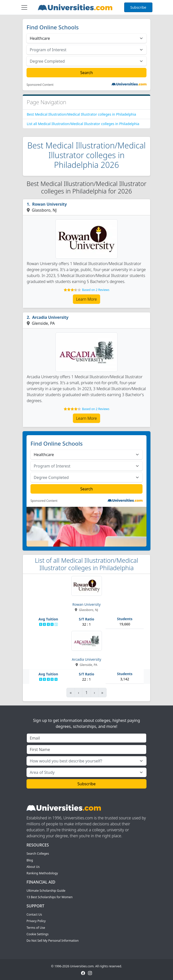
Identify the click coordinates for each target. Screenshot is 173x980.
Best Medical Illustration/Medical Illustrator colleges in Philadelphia (81, 114)
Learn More (86, 299)
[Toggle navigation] (24, 7)
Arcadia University (50, 317)
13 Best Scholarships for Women (50, 897)
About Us (33, 867)
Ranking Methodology (42, 873)
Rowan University (50, 204)
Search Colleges (38, 854)
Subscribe (138, 7)
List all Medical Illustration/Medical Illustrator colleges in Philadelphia (83, 124)
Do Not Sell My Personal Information (53, 941)
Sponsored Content (40, 85)
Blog (30, 860)
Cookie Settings (38, 934)
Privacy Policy (36, 921)
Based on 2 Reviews (96, 290)
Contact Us (34, 914)
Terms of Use (36, 928)
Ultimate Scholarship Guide (46, 891)
